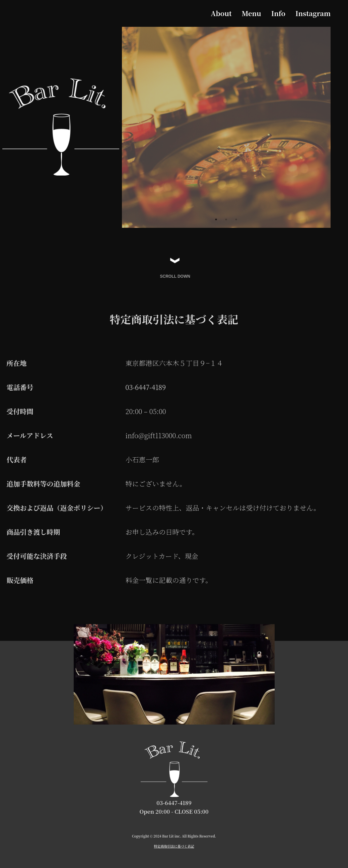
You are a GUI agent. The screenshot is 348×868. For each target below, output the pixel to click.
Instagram (313, 13)
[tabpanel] (226, 127)
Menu (252, 13)
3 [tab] (236, 219)
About (221, 13)
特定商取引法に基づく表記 (174, 847)
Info (278, 13)
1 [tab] (216, 219)
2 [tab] (226, 219)
